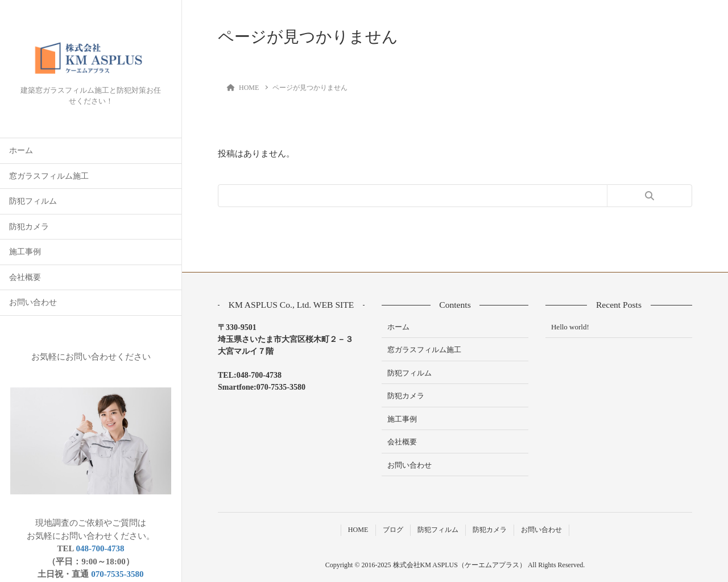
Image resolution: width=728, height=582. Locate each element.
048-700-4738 (100, 548)
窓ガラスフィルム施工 (49, 176)
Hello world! (570, 327)
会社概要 (25, 277)
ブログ (393, 530)
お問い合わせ (33, 302)
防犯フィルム (33, 201)
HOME (358, 530)
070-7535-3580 (117, 574)
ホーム (21, 150)
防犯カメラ (29, 227)
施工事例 (25, 252)
